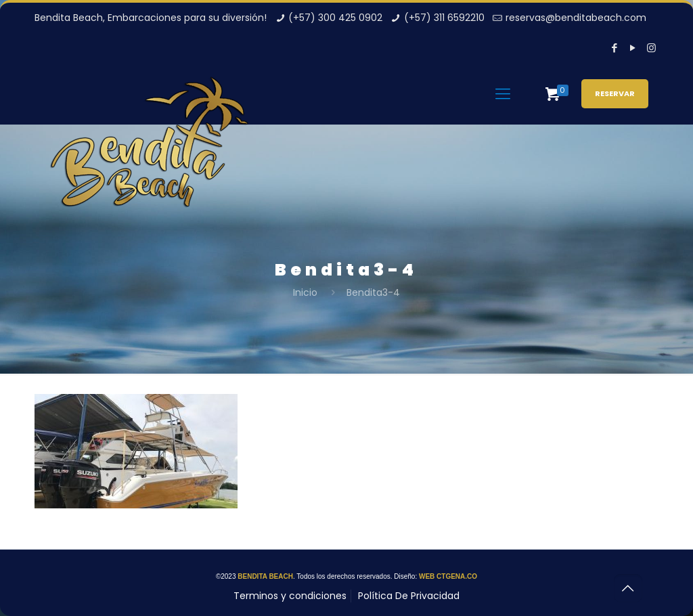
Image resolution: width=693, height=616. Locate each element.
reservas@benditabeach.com (576, 18)
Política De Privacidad (409, 596)
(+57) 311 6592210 (444, 18)
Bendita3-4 (373, 292)
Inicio (305, 292)
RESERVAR (615, 93)
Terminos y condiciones (290, 596)
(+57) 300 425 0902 (335, 18)
